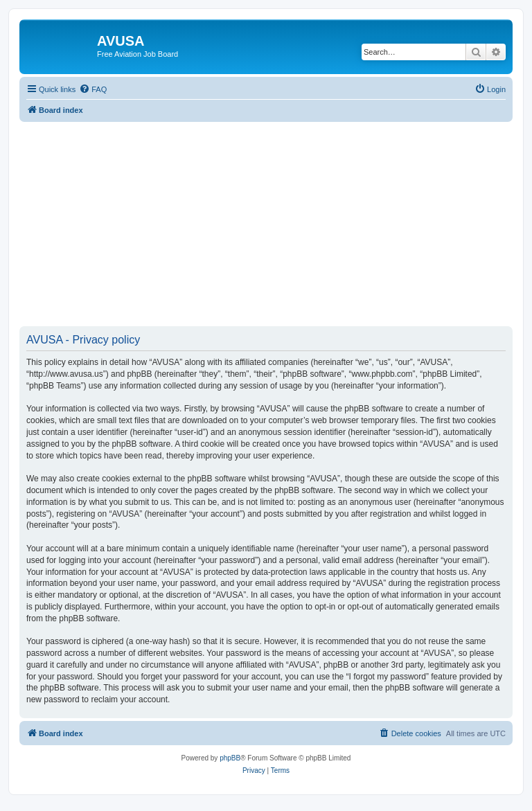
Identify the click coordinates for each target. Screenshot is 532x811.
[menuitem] (93, 89)
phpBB (230, 758)
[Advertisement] (266, 219)
